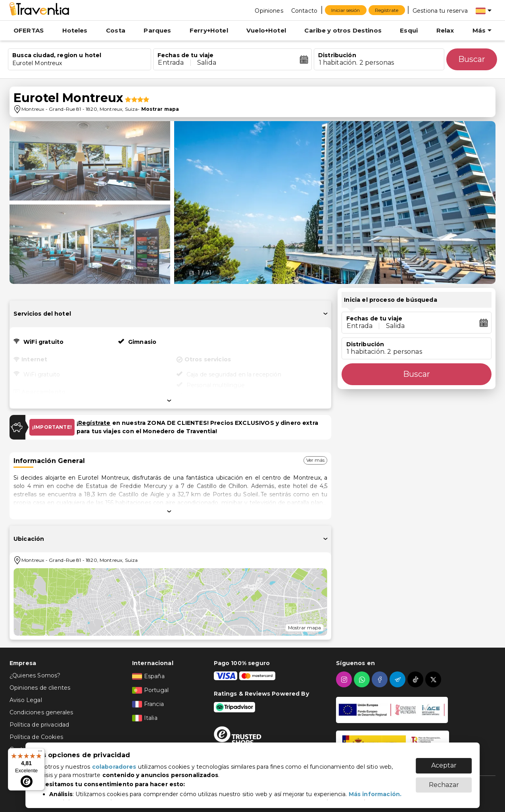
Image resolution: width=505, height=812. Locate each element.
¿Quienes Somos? (35, 675)
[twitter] (434, 679)
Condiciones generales (41, 712)
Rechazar (444, 781)
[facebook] (381, 679)
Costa (116, 30)
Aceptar (444, 761)
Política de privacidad (39, 725)
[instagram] (345, 679)
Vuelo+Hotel (266, 30)
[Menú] (40, 753)
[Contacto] (304, 10)
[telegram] (398, 679)
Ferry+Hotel (209, 30)
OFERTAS (29, 30)
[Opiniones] (269, 10)
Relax (445, 30)
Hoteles (75, 30)
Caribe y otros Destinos (343, 30)
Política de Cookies (36, 737)
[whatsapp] (363, 679)
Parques (157, 30)
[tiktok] (416, 679)
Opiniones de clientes (40, 688)
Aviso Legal (26, 700)
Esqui (409, 30)
